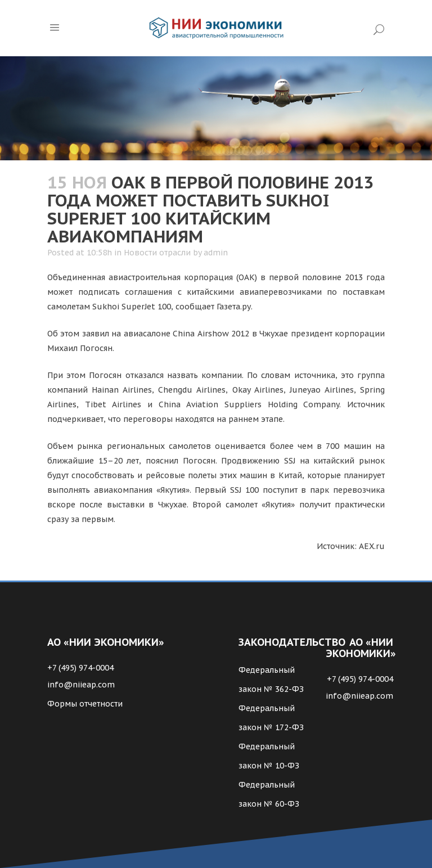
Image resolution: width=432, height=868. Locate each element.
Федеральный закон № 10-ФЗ (269, 756)
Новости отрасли (157, 253)
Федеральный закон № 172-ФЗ (271, 718)
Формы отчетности (85, 704)
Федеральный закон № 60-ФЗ (269, 794)
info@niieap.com (81, 685)
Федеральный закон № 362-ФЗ (271, 680)
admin (216, 253)
